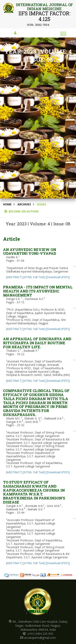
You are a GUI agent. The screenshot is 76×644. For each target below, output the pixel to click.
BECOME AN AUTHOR (21, 211)
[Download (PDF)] (58, 277)
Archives (24, 204)
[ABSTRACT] (14, 277)
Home (7, 204)
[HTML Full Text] (34, 277)
